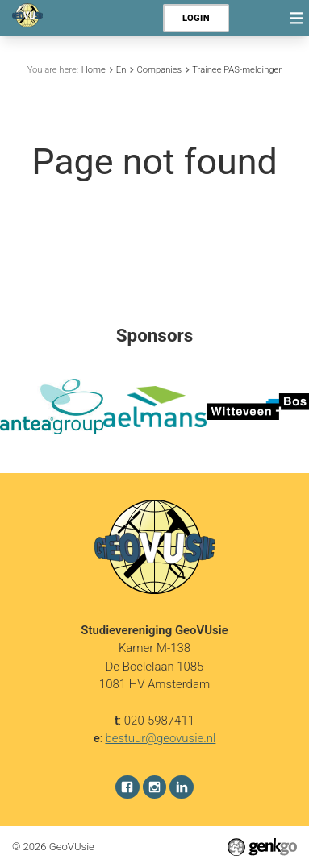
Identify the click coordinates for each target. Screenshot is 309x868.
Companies (159, 70)
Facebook (127, 787)
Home (94, 70)
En (121, 70)
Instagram (155, 787)
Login (196, 18)
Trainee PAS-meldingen (238, 70)
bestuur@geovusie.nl (160, 738)
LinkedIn (182, 787)
